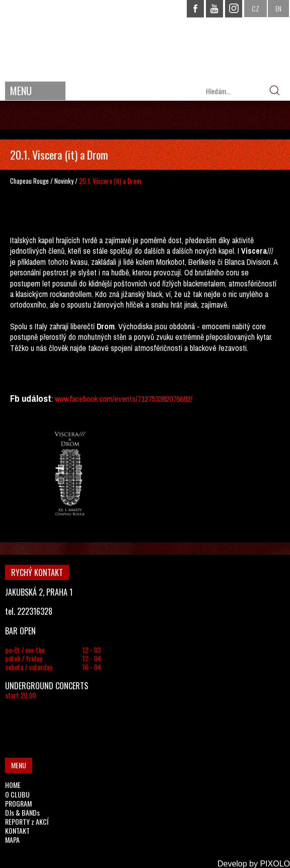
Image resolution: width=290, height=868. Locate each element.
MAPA (12, 840)
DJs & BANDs (22, 812)
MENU (21, 91)
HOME (13, 785)
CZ (256, 8)
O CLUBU (17, 794)
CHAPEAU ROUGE (145, 40)
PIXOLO (275, 864)
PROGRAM (18, 803)
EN (278, 8)
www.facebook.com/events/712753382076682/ (124, 399)
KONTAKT (17, 830)
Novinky (64, 181)
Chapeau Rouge (29, 181)
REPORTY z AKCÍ (27, 821)
